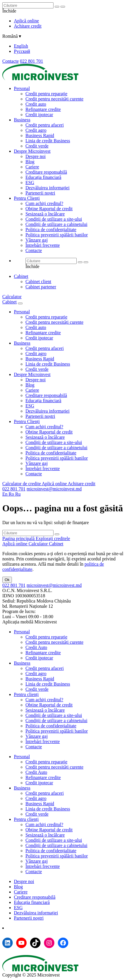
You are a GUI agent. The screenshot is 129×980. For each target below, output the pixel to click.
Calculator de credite (22, 484)
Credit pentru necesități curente (54, 99)
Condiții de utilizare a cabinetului (56, 224)
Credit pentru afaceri (45, 125)
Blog (30, 162)
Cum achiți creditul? (44, 203)
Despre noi (36, 156)
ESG (30, 182)
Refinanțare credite (43, 109)
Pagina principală (19, 538)
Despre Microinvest (32, 151)
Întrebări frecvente (43, 245)
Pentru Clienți (27, 198)
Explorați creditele (53, 538)
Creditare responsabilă (46, 172)
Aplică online (26, 21)
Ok (7, 580)
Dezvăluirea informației (47, 188)
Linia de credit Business (48, 141)
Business (22, 120)
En (5, 494)
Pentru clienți (26, 694)
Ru (18, 494)
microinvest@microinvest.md (54, 489)
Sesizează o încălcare (45, 214)
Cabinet (21, 276)
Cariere (32, 167)
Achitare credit (28, 26)
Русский (22, 51)
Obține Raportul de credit (49, 209)
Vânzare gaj (37, 240)
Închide (9, 11)
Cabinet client (38, 282)
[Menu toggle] (20, 303)
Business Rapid (40, 135)
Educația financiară (43, 177)
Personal (22, 88)
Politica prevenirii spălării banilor (57, 235)
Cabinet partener (41, 287)
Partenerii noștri (40, 193)
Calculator (12, 297)
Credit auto (36, 104)
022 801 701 (32, 61)
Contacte (11, 61)
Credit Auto (36, 647)
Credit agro (36, 130)
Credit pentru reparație (46, 94)
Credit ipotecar (39, 115)
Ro (12, 494)
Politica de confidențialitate (51, 230)
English (21, 46)
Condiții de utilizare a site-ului (54, 219)
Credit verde (37, 146)
